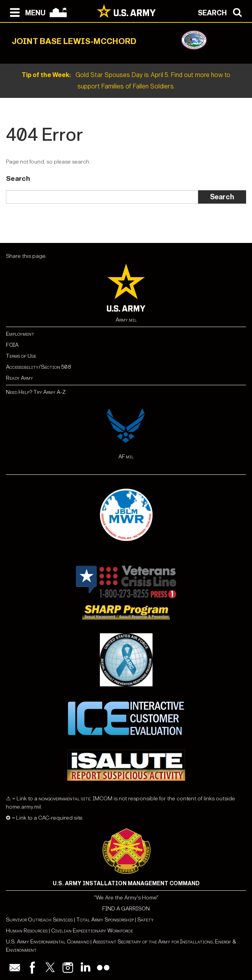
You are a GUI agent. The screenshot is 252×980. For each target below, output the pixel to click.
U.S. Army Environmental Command (48, 942)
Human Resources (27, 931)
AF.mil (126, 457)
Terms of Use (21, 356)
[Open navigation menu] (26, 12)
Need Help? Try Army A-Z (36, 392)
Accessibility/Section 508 (38, 367)
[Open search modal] (222, 12)
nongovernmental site (64, 799)
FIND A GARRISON (126, 909)
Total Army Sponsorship (105, 920)
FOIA (12, 345)
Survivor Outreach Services (39, 920)
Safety (145, 920)
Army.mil (126, 320)
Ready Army (19, 378)
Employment (20, 334)
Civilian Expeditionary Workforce (92, 931)
